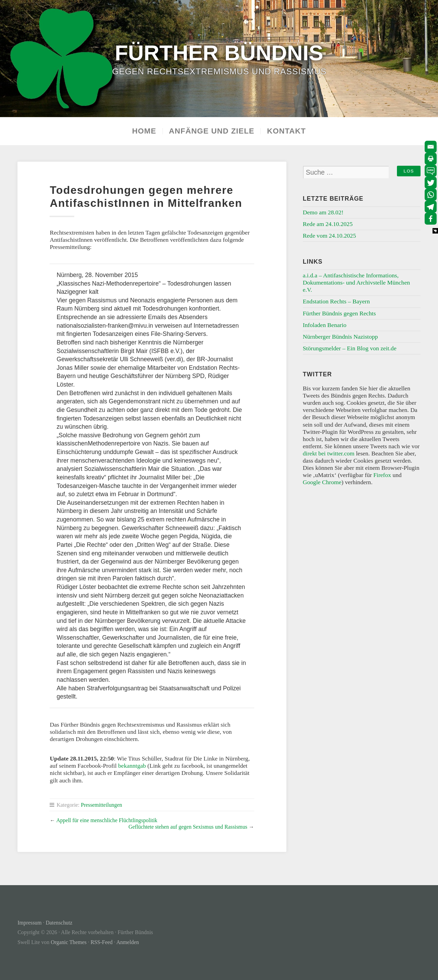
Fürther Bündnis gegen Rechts (339, 313)
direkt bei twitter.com (329, 453)
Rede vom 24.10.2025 (329, 236)
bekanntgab (132, 766)
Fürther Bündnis (219, 52)
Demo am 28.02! (323, 212)
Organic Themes (68, 942)
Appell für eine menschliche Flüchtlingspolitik (107, 820)
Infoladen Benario (325, 325)
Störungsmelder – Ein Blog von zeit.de (350, 348)
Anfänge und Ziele (212, 131)
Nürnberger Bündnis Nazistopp (340, 337)
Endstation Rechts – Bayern (336, 301)
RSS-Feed (102, 942)
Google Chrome (322, 482)
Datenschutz (59, 923)
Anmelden (128, 942)
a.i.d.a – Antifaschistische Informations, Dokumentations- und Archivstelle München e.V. (356, 282)
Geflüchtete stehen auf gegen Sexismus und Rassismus (188, 827)
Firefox (382, 475)
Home (144, 131)
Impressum (29, 923)
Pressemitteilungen (101, 805)
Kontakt (286, 131)
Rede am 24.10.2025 (328, 224)
